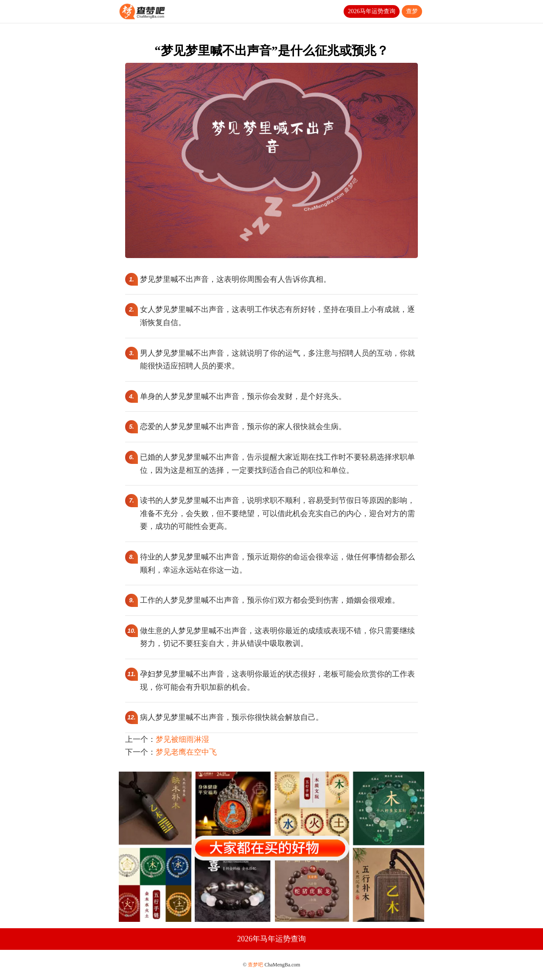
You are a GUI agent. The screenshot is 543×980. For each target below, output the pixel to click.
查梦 (412, 11)
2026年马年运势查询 (271, 939)
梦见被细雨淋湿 (182, 739)
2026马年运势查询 (372, 11)
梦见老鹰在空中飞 (186, 752)
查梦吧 (255, 965)
